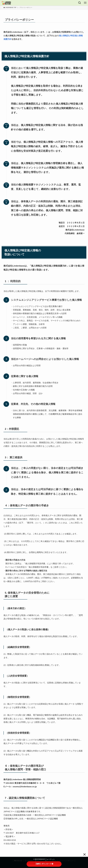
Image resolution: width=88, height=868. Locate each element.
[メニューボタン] (85, 3)
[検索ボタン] (80, 3)
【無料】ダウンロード (44, 864)
